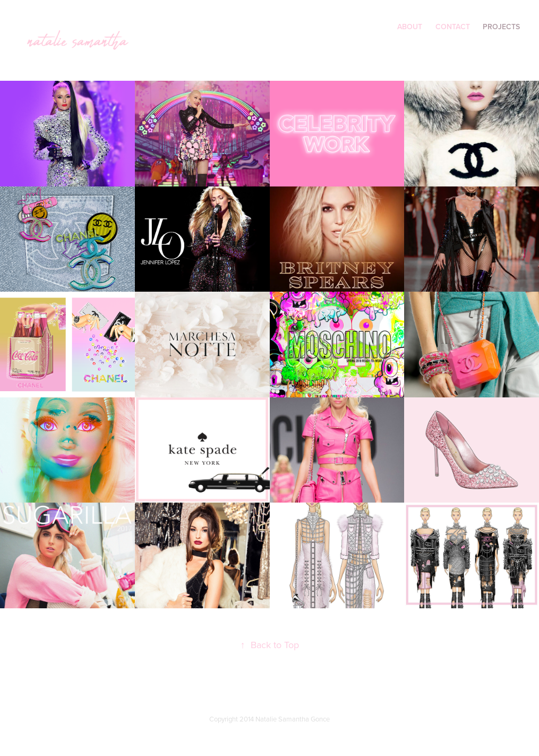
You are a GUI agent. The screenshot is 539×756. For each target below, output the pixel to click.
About (410, 27)
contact (453, 27)
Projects (501, 27)
